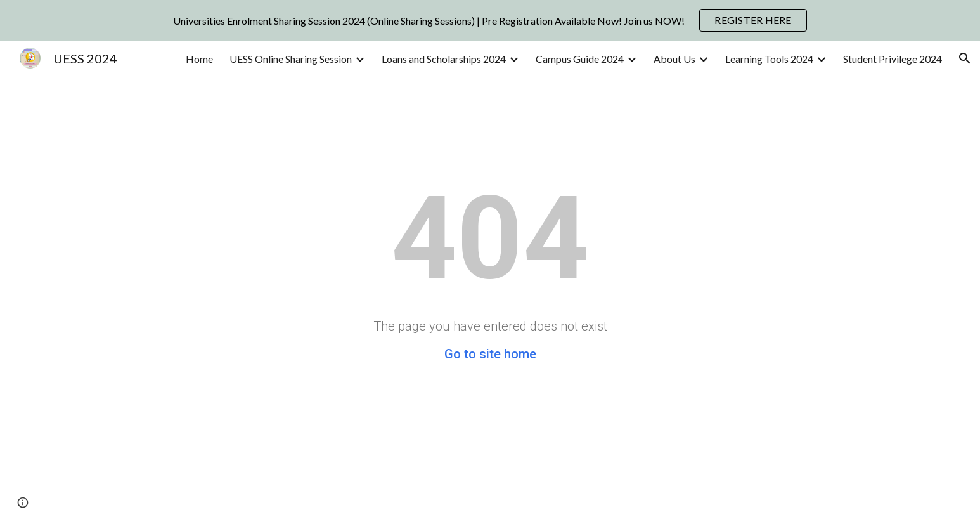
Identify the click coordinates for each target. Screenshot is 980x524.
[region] (490, 20)
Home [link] (199, 59)
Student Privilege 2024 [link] (893, 59)
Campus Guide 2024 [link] (580, 59)
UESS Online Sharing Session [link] (291, 59)
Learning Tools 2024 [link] (769, 59)
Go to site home (490, 354)
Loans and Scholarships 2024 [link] (444, 59)
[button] (965, 58)
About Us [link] (674, 59)
